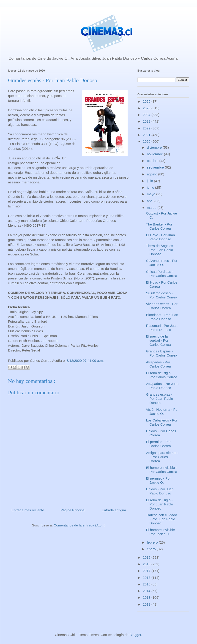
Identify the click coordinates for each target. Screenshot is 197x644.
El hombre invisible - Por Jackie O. (162, 532)
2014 (147, 591)
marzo (152, 208)
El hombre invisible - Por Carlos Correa (162, 470)
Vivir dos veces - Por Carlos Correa (162, 306)
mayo (152, 194)
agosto (152, 174)
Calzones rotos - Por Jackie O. (162, 263)
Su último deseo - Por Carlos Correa (162, 295)
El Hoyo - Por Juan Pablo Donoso (161, 237)
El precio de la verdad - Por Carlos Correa (159, 340)
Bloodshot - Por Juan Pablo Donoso (162, 317)
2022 (147, 128)
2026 (147, 101)
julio (150, 181)
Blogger (135, 635)
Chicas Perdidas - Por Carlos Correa (162, 274)
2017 (147, 571)
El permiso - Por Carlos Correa (159, 444)
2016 (147, 578)
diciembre (155, 147)
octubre (153, 161)
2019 (147, 557)
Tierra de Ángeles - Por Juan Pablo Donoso (161, 250)
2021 (147, 135)
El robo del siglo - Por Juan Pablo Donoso (160, 504)
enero (152, 549)
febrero (153, 542)
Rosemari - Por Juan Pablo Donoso (162, 328)
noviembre (155, 154)
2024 (147, 115)
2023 (147, 121)
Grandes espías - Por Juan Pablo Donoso (160, 398)
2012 (147, 604)
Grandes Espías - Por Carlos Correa (162, 353)
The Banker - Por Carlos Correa (159, 226)
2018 (147, 564)
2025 (147, 108)
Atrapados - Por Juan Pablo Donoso (162, 386)
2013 (147, 597)
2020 (147, 141)
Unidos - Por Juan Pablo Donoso (160, 491)
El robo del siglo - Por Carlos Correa (162, 375)
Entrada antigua (114, 510)
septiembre (156, 167)
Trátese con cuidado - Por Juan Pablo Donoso (162, 519)
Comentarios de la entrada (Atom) (80, 525)
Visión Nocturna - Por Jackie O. (162, 412)
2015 (147, 584)
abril (151, 201)
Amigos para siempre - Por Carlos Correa (162, 457)
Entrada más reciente (28, 510)
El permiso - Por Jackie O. (159, 480)
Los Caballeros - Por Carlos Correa (162, 422)
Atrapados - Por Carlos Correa (159, 364)
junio (151, 187)
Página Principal (73, 510)
